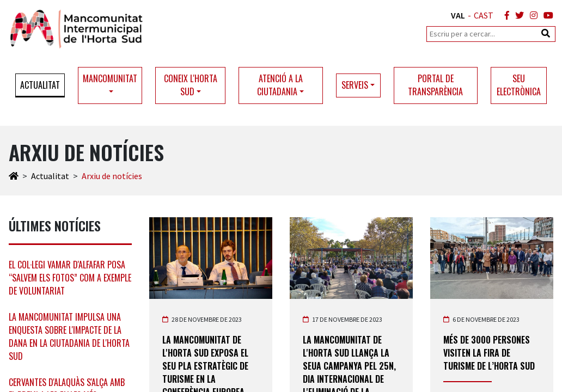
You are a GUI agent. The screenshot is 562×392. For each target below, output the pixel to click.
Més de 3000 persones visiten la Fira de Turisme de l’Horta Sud (489, 353)
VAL (458, 15)
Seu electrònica (519, 85)
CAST (484, 15)
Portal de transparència (435, 85)
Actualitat (40, 85)
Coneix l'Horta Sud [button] (191, 85)
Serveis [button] (355, 85)
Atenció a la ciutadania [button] (280, 85)
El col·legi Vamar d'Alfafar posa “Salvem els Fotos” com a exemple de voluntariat (70, 278)
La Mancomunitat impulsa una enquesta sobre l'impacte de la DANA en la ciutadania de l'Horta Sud (69, 336)
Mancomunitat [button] (110, 78)
